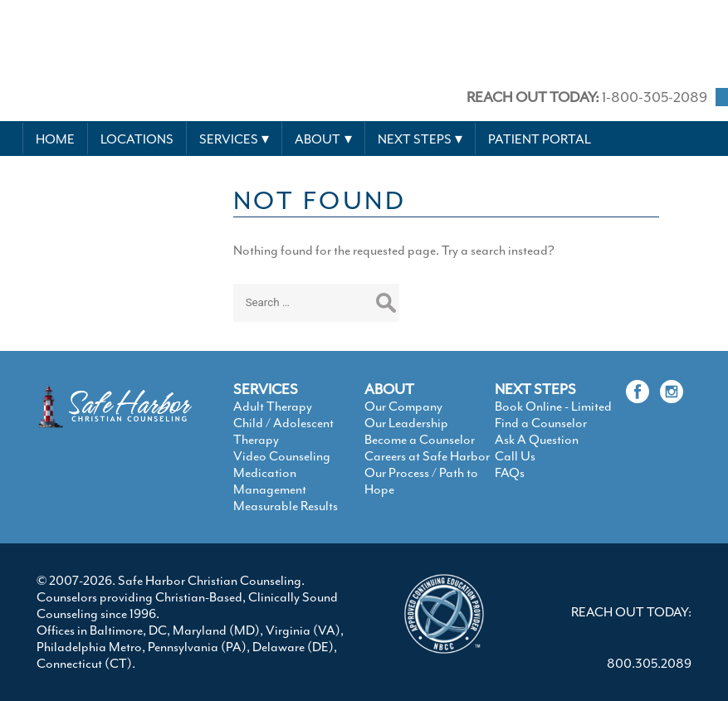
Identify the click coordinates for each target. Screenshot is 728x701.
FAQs (510, 473)
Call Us (515, 456)
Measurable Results (286, 506)
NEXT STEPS (535, 389)
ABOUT (389, 389)
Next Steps (415, 139)
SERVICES (266, 389)
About (318, 139)
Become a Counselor (420, 440)
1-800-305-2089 (587, 97)
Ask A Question (537, 440)
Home (55, 139)
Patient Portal (540, 139)
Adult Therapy (273, 406)
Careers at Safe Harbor (427, 456)
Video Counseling (282, 456)
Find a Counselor (541, 423)
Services (229, 139)
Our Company (403, 406)
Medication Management (270, 481)
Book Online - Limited (553, 406)
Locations (137, 139)
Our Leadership (406, 423)
